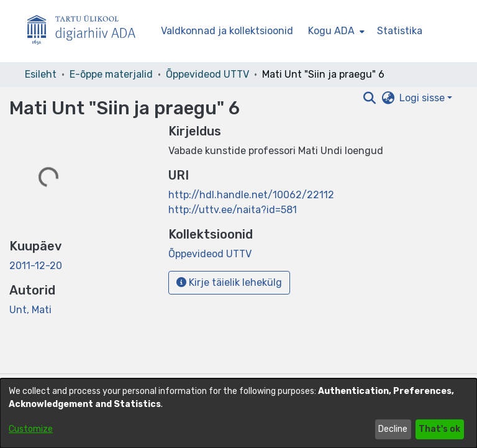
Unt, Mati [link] (30, 310)
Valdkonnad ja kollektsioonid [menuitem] (227, 31)
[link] (210, 254)
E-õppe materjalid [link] (111, 74)
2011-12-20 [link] (36, 266)
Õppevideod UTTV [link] (207, 74)
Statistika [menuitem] (400, 31)
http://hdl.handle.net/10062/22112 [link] (251, 195)
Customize (31, 429)
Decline (393, 429)
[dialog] (238, 413)
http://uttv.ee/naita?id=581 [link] (233, 210)
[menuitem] (335, 31)
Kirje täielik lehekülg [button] (229, 282)
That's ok (439, 429)
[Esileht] (86, 31)
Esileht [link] (41, 74)
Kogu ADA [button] (331, 31)
